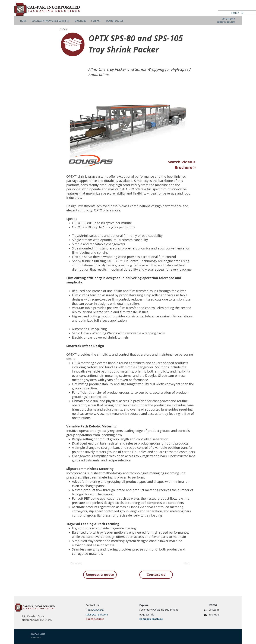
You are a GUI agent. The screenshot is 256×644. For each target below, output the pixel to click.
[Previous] (82, 564)
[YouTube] (205, 615)
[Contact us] (156, 575)
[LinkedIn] (205, 610)
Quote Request (95, 619)
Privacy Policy (36, 637)
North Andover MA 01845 (37, 620)
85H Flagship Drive (33, 616)
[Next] (181, 564)
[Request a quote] (100, 575)
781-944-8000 (228, 19)
